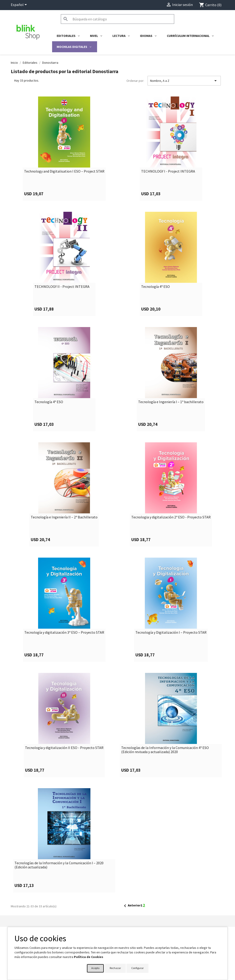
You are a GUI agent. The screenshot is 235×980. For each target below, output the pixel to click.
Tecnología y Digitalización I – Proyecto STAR (171, 633)
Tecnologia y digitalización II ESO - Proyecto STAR (64, 748)
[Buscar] (117, 19)
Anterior (131, 906)
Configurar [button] (137, 968)
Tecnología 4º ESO (155, 287)
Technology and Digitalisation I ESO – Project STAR (64, 171)
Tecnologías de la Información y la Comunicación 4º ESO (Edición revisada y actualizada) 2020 (165, 750)
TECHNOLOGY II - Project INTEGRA (62, 287)
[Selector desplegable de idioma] (20, 5)
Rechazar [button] (115, 968)
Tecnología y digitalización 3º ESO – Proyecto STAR (64, 633)
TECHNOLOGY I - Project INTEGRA (168, 171)
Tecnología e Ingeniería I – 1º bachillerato (171, 402)
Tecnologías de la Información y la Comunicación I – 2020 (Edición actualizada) (59, 865)
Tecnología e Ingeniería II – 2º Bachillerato (64, 517)
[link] (64, 149)
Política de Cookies (89, 957)
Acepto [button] (95, 968)
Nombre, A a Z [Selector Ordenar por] (184, 81)
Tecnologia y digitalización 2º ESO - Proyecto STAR (171, 517)
